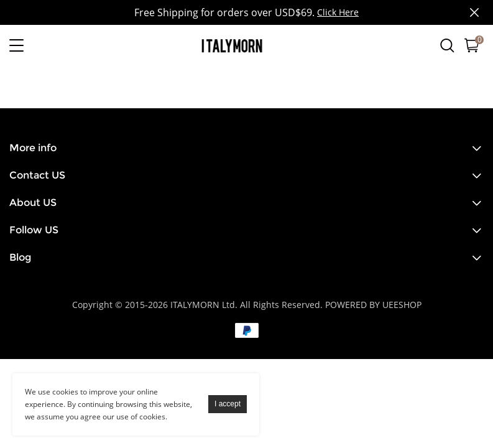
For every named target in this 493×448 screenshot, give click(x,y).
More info (33, 148)
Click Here (338, 12)
